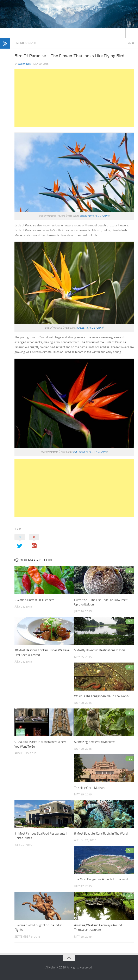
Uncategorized (25, 43)
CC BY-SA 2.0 (97, 452)
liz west (81, 328)
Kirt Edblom (79, 452)
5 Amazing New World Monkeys (95, 742)
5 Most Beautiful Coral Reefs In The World (101, 834)
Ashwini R (25, 64)
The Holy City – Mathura (90, 788)
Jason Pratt (86, 216)
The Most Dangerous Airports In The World (102, 879)
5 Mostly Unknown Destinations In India (100, 650)
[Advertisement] (74, 98)
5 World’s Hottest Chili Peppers (34, 600)
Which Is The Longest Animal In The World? (102, 696)
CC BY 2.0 (101, 216)
